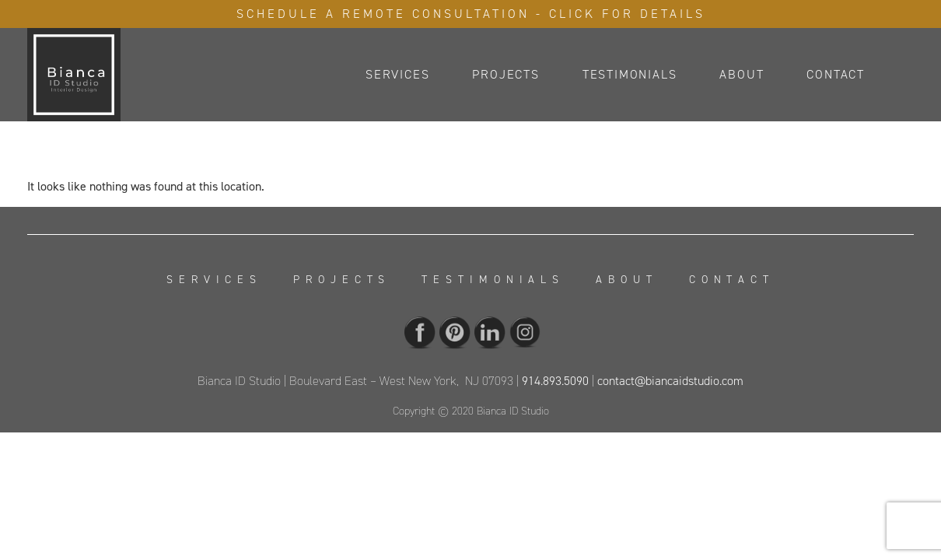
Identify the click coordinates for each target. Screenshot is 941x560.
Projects (505, 74)
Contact (836, 74)
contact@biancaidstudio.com (670, 381)
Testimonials (630, 74)
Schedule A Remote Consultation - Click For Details (471, 14)
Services (397, 74)
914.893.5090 (555, 381)
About (742, 74)
